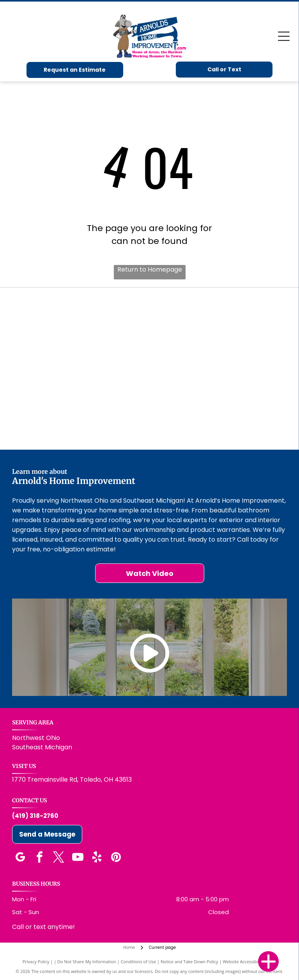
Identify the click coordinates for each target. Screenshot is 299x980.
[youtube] (78, 858)
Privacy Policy (36, 961)
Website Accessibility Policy (249, 961)
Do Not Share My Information (87, 961)
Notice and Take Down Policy (189, 961)
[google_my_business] (21, 858)
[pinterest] (116, 858)
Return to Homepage (150, 269)
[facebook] (40, 858)
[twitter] (59, 858)
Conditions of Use (139, 961)
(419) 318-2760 (35, 816)
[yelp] (97, 858)
